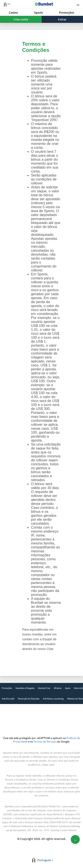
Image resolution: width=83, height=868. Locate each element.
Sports (39, 13)
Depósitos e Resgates (25, 688)
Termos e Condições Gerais (20, 780)
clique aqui (48, 765)
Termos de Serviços (45, 741)
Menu (78, 5)
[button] (14, 12)
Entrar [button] (62, 19)
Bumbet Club (44, 688)
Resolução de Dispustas (29, 699)
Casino (13, 13)
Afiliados (58, 688)
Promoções (67, 13)
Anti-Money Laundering (53, 699)
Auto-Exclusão (8, 699)
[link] (7, 688)
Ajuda (68, 688)
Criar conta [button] (21, 19)
